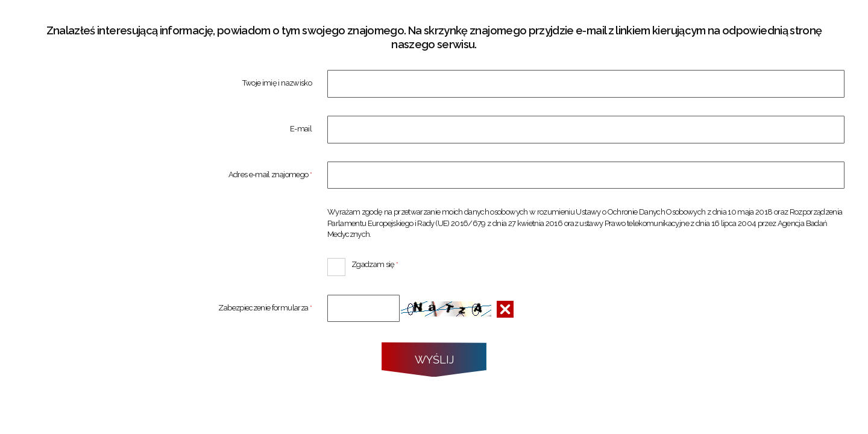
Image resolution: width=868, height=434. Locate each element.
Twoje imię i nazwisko (277, 83)
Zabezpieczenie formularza (168, 308)
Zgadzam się (363, 263)
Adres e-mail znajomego (168, 175)
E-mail (301, 129)
